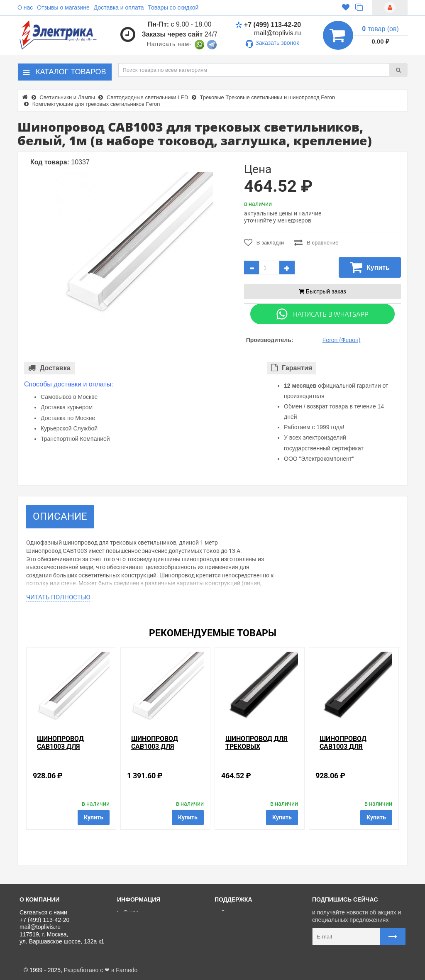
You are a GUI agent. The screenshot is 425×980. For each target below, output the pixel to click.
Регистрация (235, 931)
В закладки (264, 242)
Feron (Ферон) (342, 340)
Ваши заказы (235, 941)
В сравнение (316, 242)
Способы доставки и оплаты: (69, 384)
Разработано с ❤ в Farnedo (101, 970)
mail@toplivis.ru (277, 33)
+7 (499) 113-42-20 (268, 25)
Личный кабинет (239, 922)
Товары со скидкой (173, 7)
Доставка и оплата (119, 7)
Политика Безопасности (153, 950)
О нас (25, 7)
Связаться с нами (242, 912)
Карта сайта (234, 950)
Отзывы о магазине (63, 7)
